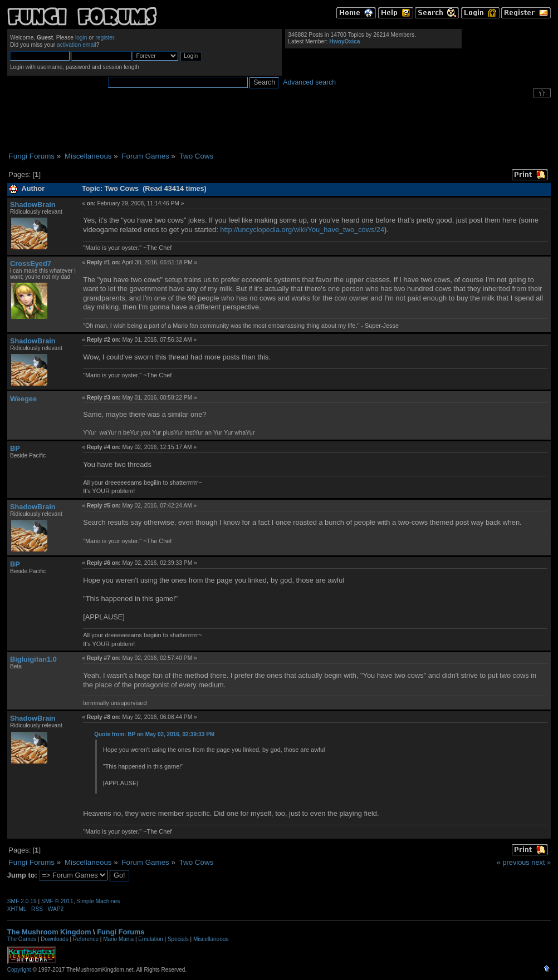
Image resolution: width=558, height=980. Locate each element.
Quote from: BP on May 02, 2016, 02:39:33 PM (154, 734)
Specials (178, 939)
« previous (513, 862)
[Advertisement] (279, 125)
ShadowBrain (33, 205)
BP (15, 448)
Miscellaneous (211, 939)
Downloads (54, 939)
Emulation (150, 939)
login (81, 38)
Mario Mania (118, 939)
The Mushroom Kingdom (49, 932)
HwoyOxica (344, 41)
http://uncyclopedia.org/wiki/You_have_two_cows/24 (302, 230)
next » (541, 862)
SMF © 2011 (57, 901)
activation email (77, 45)
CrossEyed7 (31, 264)
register (105, 38)
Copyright (19, 970)
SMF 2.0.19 (22, 901)
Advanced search (309, 82)
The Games (22, 939)
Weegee (23, 399)
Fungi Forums (121, 932)
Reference (86, 939)
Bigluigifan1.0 (33, 659)
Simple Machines (98, 901)
